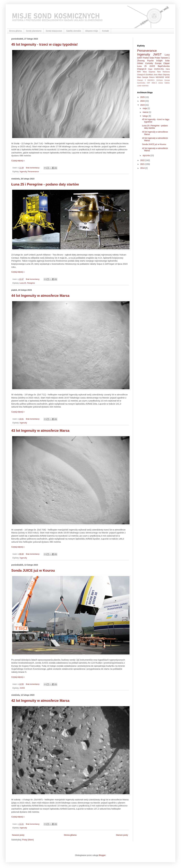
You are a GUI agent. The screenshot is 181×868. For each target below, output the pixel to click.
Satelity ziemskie (74, 31)
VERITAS (145, 86)
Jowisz (161, 83)
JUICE (22, 688)
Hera (168, 69)
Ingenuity (23, 172)
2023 (143, 105)
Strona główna (15, 31)
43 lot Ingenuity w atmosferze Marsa (40, 431)
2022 (143, 160)
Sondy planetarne (34, 31)
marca (146, 112)
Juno (156, 75)
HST (148, 83)
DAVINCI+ (151, 80)
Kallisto (167, 83)
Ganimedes (141, 83)
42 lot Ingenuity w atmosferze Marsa (40, 701)
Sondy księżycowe (54, 31)
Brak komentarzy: (33, 168)
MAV (139, 72)
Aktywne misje (92, 31)
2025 (143, 97)
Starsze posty (122, 835)
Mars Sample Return (146, 77)
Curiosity (149, 63)
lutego (146, 116)
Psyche (150, 61)
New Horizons (163, 72)
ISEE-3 (154, 83)
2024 (143, 101)
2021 (143, 164)
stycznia (146, 155)
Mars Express (149, 72)
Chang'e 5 (141, 80)
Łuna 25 (23, 283)
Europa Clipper (162, 63)
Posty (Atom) (28, 840)
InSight (159, 61)
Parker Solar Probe (152, 58)
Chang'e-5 (141, 75)
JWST (157, 54)
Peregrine (31, 283)
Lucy (167, 55)
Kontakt (105, 31)
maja (145, 108)
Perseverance (33, 172)
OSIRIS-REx (159, 69)
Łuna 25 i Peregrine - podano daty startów (45, 184)
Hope (150, 69)
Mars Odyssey (164, 75)
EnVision (160, 80)
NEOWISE (160, 77)
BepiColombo (164, 66)
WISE (167, 77)
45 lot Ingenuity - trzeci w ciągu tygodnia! (44, 44)
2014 (143, 168)
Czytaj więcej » (18, 161)
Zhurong (141, 61)
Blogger (102, 855)
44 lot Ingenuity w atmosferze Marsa (40, 296)
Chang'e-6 (142, 69)
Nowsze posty (18, 835)
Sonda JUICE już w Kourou (33, 570)
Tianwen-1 (165, 58)
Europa (167, 80)
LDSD (139, 86)
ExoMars (149, 75)
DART (140, 58)
